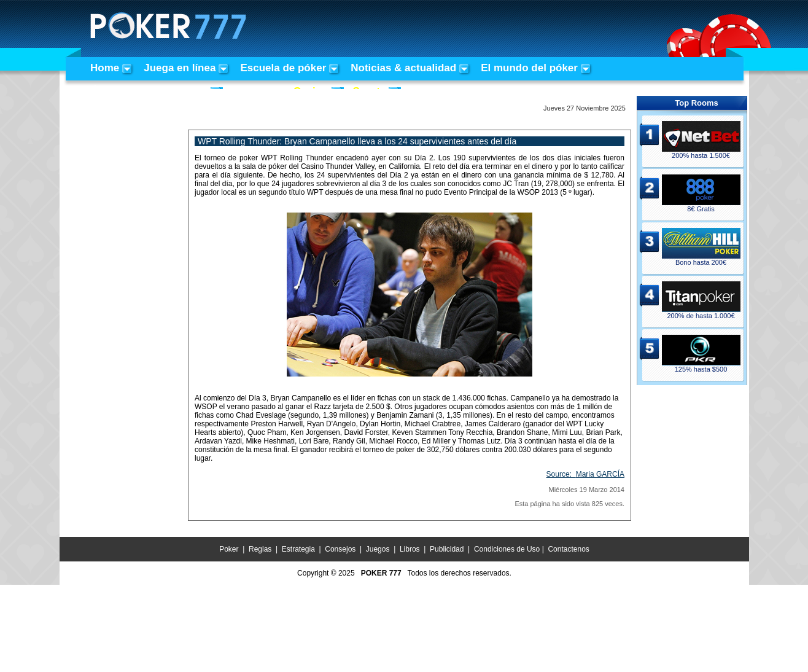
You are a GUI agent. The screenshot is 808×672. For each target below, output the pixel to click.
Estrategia (298, 549)
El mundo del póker (529, 68)
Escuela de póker (283, 68)
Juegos (378, 549)
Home (105, 68)
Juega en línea (180, 68)
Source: (585, 474)
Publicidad (447, 549)
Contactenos (568, 549)
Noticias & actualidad (403, 68)
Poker (229, 549)
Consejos (340, 549)
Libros (410, 549)
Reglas (260, 549)
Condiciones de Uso (507, 549)
